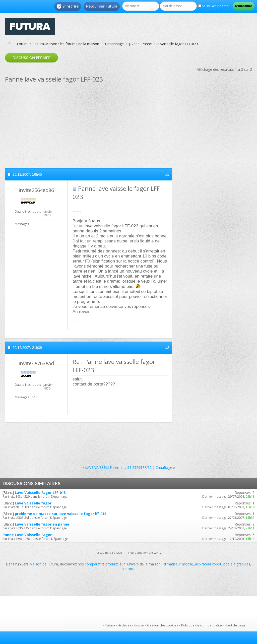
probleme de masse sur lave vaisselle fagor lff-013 (61, 514)
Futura (110, 625)
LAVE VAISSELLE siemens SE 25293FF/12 (118, 467)
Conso (139, 625)
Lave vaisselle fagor (33, 503)
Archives (125, 625)
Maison (35, 564)
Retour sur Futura (102, 6)
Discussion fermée (31, 58)
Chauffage (164, 467)
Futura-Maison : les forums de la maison (66, 44)
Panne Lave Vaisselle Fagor (27, 535)
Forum (22, 44)
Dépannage (114, 44)
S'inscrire (68, 7)
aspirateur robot (208, 564)
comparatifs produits (102, 564)
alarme (127, 569)
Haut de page (235, 625)
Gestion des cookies (163, 625)
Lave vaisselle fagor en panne (42, 524)
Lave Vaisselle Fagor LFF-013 (40, 493)
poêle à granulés (237, 564)
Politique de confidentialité (202, 625)
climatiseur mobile (178, 564)
